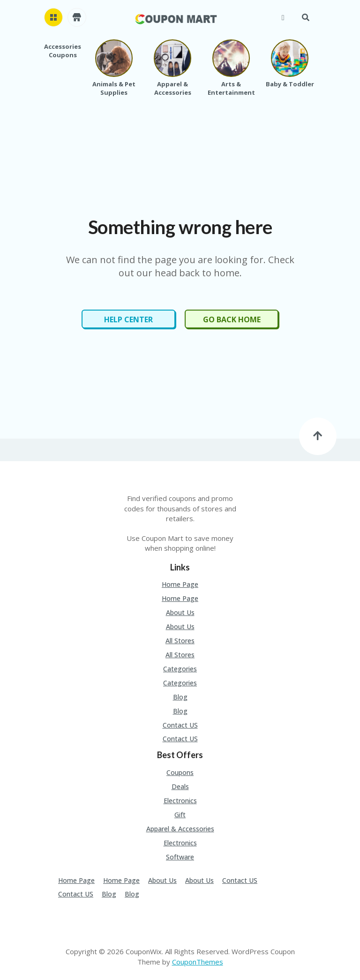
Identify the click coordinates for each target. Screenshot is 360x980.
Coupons (180, 772)
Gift (180, 815)
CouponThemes (198, 962)
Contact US (180, 725)
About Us (180, 612)
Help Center (128, 319)
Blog (180, 697)
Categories (180, 669)
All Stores (180, 641)
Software (180, 857)
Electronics (180, 801)
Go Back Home (232, 319)
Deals (180, 786)
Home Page (180, 584)
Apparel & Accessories (180, 829)
